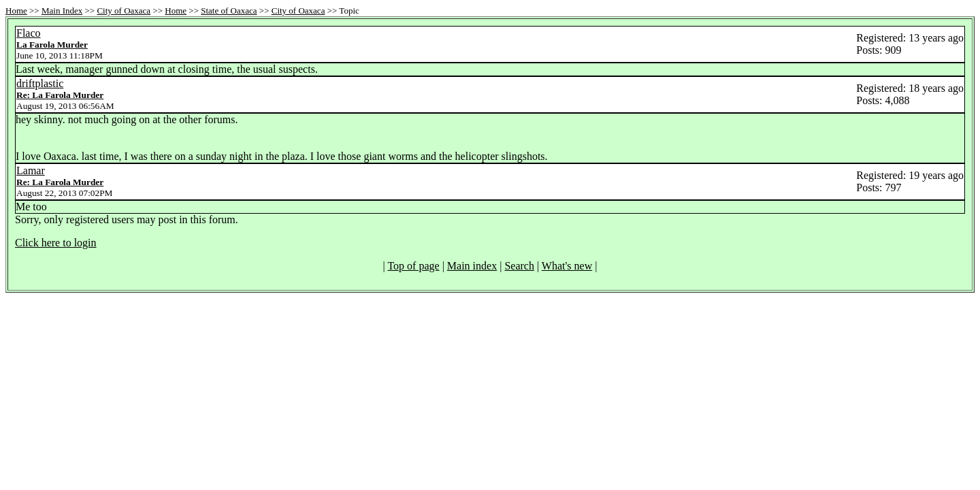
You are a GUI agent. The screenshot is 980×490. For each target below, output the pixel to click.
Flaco (29, 33)
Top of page (413, 266)
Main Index (62, 11)
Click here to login (56, 243)
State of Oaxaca (229, 11)
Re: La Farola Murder (60, 95)
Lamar (31, 170)
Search (519, 266)
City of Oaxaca (124, 11)
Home (16, 11)
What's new (567, 266)
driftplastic (40, 83)
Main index (472, 266)
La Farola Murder (52, 45)
